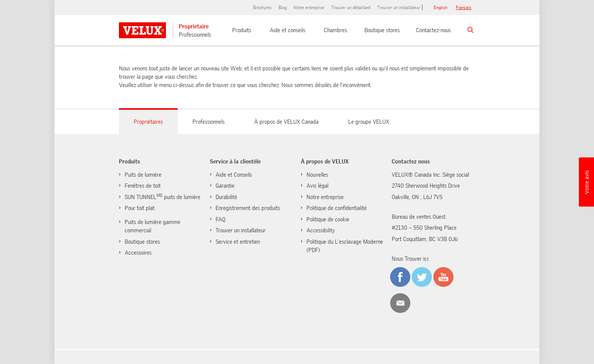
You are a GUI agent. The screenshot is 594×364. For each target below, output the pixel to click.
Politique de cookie (328, 219)
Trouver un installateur (399, 8)
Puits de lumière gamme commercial (152, 226)
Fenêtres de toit (143, 186)
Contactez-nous (433, 30)
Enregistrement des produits (248, 208)
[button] (586, 182)
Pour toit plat (140, 208)
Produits (242, 30)
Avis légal (317, 186)
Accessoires (138, 253)
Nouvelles (317, 175)
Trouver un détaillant (351, 8)
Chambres (335, 30)
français (463, 8)
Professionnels (195, 35)
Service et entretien (238, 242)
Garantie (225, 186)
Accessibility (321, 230)
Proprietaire (194, 26)
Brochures (262, 8)
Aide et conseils (288, 30)
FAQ (220, 219)
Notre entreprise (309, 8)
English (441, 8)
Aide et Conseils (234, 175)
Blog (283, 8)
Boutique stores (382, 30)
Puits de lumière (143, 175)
